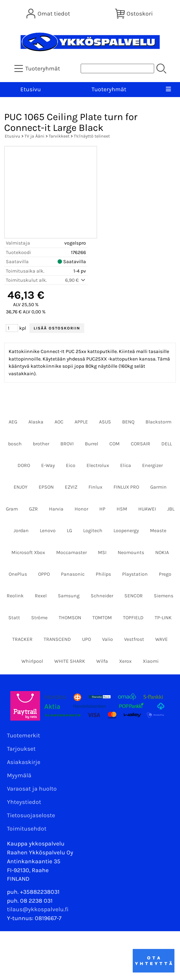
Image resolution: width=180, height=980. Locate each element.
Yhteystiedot (24, 802)
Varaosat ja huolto (32, 789)
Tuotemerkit (24, 735)
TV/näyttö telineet (92, 136)
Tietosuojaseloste (31, 815)
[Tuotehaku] (117, 68)
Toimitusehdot (27, 829)
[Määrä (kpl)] (12, 328)
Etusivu (31, 89)
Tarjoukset (21, 749)
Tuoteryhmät (109, 89)
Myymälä (19, 775)
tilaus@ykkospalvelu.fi (38, 909)
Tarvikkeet (59, 136)
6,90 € (76, 280)
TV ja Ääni (34, 136)
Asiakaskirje (24, 762)
